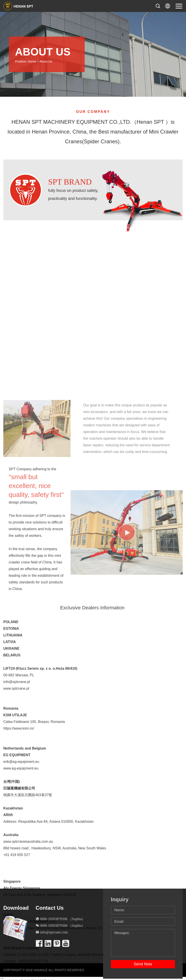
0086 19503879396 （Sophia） (63, 919)
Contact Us (50, 908)
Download (16, 908)
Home (32, 61)
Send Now (143, 964)
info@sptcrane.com (54, 932)
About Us (46, 61)
